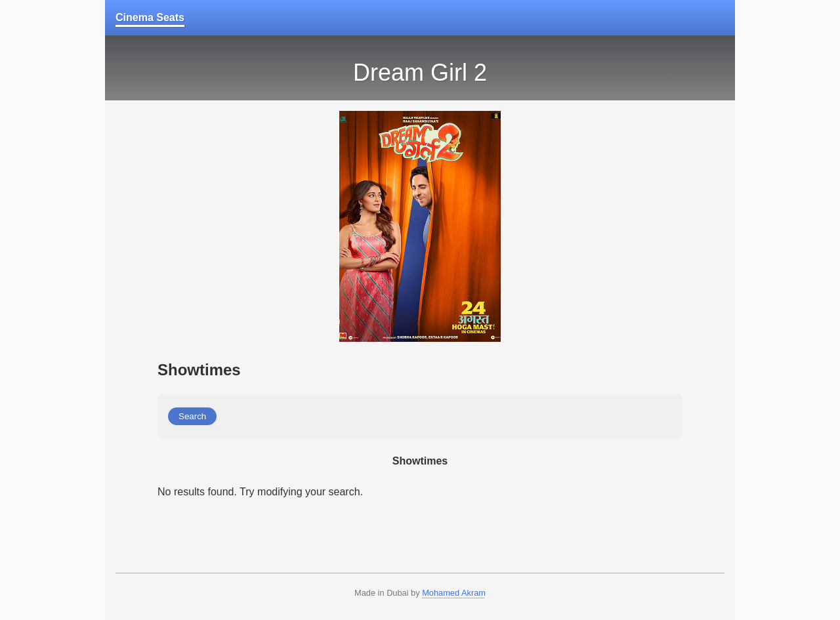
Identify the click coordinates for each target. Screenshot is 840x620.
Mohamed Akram (454, 593)
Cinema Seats (150, 17)
